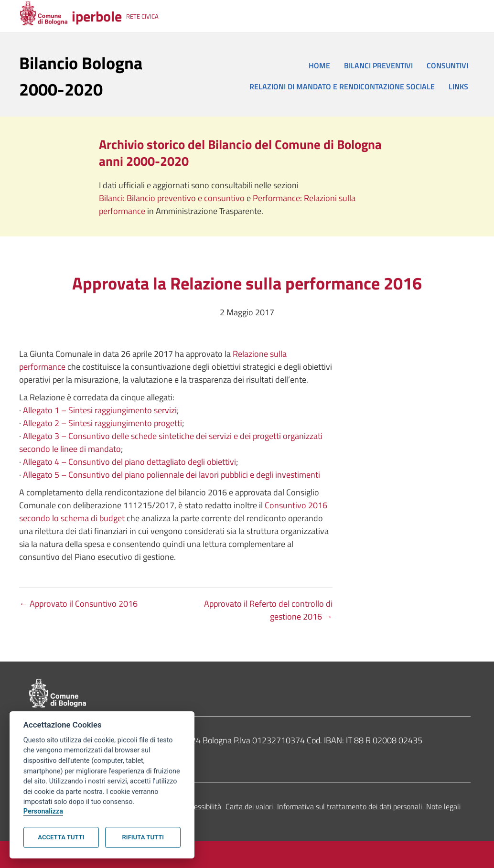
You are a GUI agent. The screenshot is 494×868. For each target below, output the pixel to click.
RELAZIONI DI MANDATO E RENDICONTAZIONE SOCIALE (342, 86)
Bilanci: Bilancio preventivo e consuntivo (173, 198)
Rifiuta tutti (143, 837)
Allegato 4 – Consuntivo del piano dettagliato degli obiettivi (129, 462)
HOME (319, 65)
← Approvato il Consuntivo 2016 (78, 604)
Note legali (443, 806)
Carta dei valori (249, 806)
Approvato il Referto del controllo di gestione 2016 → (268, 610)
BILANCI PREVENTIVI (378, 65)
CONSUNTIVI (447, 65)
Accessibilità (202, 806)
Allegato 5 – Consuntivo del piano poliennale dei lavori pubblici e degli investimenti (172, 475)
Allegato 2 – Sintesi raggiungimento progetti (102, 423)
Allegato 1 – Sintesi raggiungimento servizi (100, 410)
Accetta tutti (61, 837)
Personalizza (43, 811)
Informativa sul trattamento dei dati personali (349, 806)
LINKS (458, 86)
